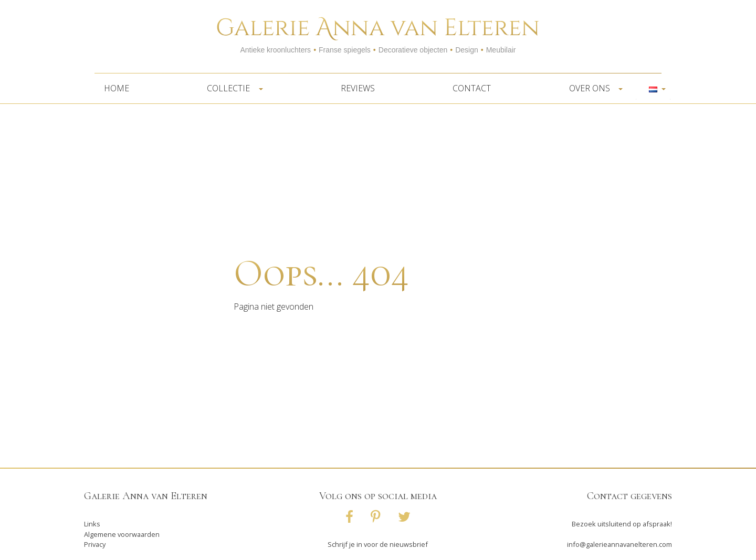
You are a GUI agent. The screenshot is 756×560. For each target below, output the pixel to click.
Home (117, 88)
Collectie (232, 88)
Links (92, 524)
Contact (472, 88)
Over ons (593, 88)
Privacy (95, 544)
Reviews (358, 88)
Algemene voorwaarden (122, 534)
